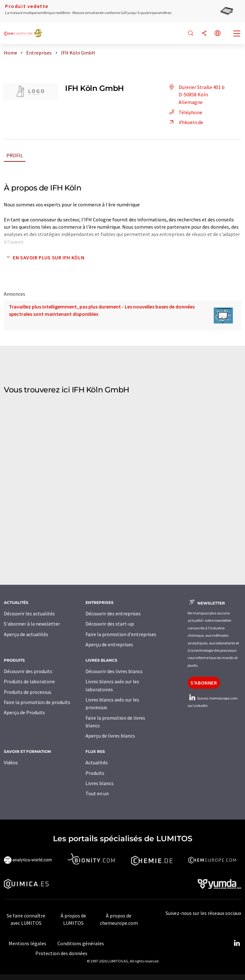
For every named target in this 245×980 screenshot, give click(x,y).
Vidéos (11, 762)
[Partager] (204, 34)
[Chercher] (191, 34)
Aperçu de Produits (24, 712)
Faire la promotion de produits (37, 702)
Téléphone (185, 112)
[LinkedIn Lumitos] (237, 943)
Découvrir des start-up (110, 624)
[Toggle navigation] (237, 34)
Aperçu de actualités (26, 634)
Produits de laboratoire (29, 681)
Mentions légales (27, 943)
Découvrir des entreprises (113, 613)
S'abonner (204, 683)
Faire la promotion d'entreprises (121, 634)
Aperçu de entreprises (109, 644)
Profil (15, 155)
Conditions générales (81, 943)
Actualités (97, 762)
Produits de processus (28, 692)
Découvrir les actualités (29, 613)
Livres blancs (100, 783)
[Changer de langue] (218, 34)
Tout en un (97, 793)
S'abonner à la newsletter (32, 624)
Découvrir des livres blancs (114, 671)
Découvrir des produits (28, 671)
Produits (95, 773)
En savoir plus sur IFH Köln (44, 257)
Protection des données (61, 953)
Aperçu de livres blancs (110, 736)
